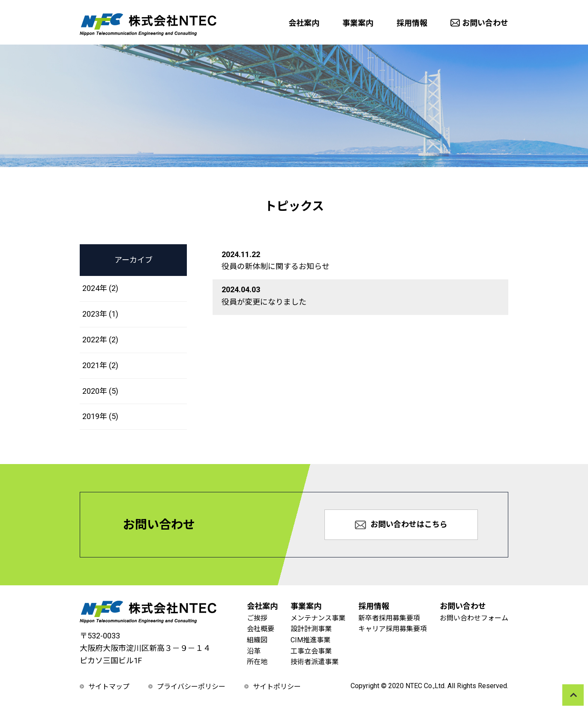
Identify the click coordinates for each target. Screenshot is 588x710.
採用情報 (412, 23)
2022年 (100, 340)
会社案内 (304, 23)
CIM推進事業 (310, 640)
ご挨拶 (257, 618)
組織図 (257, 640)
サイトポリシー (277, 687)
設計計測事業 (311, 629)
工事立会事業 (311, 651)
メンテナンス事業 (318, 618)
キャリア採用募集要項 (393, 629)
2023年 (100, 314)
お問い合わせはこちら (401, 524)
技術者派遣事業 (315, 662)
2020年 (100, 391)
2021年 (100, 365)
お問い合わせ (479, 23)
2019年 (100, 416)
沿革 (254, 651)
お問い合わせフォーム (474, 618)
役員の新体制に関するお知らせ (276, 266)
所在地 (257, 662)
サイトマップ (109, 687)
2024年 (100, 288)
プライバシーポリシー (191, 687)
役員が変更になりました (264, 302)
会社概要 (261, 629)
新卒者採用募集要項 (389, 618)
